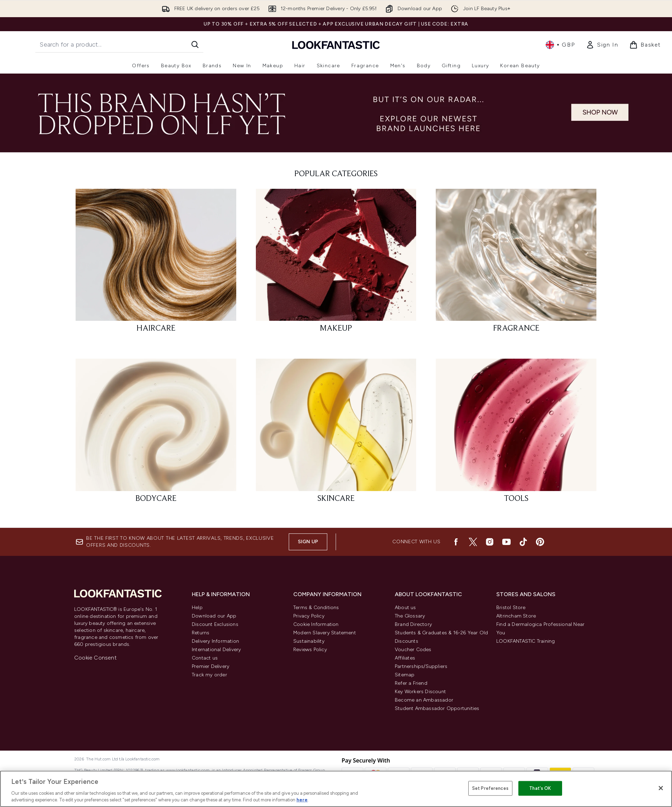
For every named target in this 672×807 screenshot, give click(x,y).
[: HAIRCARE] (156, 264)
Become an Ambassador (424, 700)
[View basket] (645, 45)
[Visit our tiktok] (523, 542)
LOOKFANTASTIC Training (526, 641)
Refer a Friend (411, 683)
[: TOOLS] (516, 434)
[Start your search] (119, 44)
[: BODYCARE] (156, 434)
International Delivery (216, 650)
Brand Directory (413, 624)
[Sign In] (602, 45)
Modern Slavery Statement (325, 633)
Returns (201, 633)
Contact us (205, 658)
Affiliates (405, 658)
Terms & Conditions (316, 608)
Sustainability (309, 641)
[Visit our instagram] (490, 542)
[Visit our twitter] (473, 542)
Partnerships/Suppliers (421, 666)
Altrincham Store (516, 616)
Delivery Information (215, 641)
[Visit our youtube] (506, 542)
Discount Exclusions (215, 624)
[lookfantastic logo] (336, 45)
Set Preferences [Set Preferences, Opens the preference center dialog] (490, 788)
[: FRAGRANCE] (516, 264)
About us (405, 608)
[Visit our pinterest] (540, 542)
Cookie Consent (95, 658)
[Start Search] (195, 44)
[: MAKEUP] (336, 264)
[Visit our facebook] (456, 542)
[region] (336, 789)
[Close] (661, 788)
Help (197, 608)
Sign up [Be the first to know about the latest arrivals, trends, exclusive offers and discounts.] (308, 542)
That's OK (540, 788)
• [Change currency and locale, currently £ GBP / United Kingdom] (560, 45)
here (302, 800)
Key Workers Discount (420, 692)
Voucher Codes (413, 650)
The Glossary (410, 616)
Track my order (209, 675)
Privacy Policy (309, 616)
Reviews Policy (310, 650)
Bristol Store (511, 608)
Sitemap (405, 675)
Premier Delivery (211, 666)
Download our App (214, 616)
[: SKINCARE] (336, 434)
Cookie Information (316, 624)
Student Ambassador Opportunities (437, 708)
